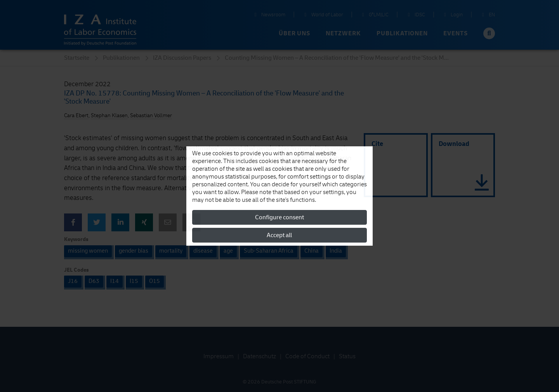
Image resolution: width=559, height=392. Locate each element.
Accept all (279, 235)
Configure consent (279, 217)
